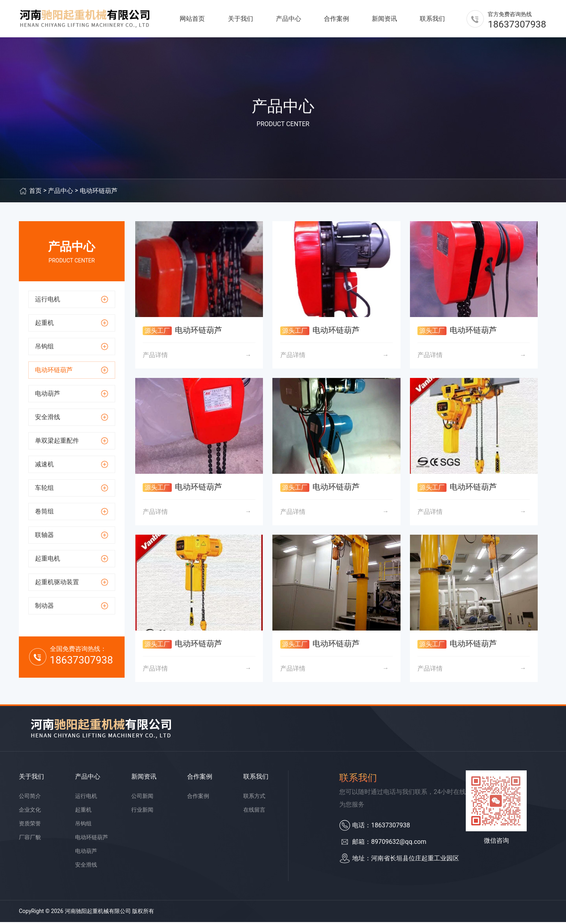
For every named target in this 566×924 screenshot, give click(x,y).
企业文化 (30, 812)
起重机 (83, 812)
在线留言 (254, 812)
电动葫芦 (86, 853)
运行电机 (86, 798)
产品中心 (289, 19)
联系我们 (432, 19)
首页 (35, 193)
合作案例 (336, 19)
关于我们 (241, 19)
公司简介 (30, 798)
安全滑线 (86, 867)
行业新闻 (142, 812)
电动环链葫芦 (99, 193)
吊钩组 (83, 825)
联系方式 (254, 798)
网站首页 (192, 19)
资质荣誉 (30, 825)
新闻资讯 (384, 19)
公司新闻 (142, 798)
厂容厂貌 (30, 839)
